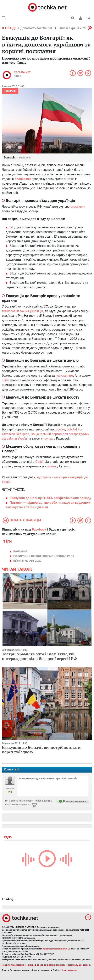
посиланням (64, 376)
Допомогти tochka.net (37, 28)
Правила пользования (13, 965)
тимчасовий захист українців (22, 311)
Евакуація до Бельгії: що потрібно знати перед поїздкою (41, 750)
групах (48, 439)
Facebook (39, 529)
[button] (80, 18)
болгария (20, 551)
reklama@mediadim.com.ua (57, 949)
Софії (39, 462)
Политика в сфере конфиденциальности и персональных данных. (58, 965)
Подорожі (10, 91)
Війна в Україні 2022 (72, 28)
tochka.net (22, 72)
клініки (51, 466)
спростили (78, 207)
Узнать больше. (69, 970)
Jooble (61, 429)
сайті (6, 380)
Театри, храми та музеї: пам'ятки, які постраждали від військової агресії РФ (39, 656)
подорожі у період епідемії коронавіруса (44, 556)
